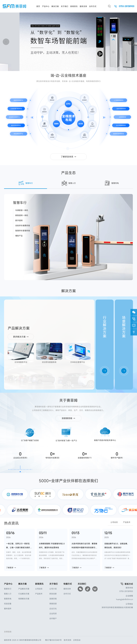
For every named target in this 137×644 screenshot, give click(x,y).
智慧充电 (8, 599)
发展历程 (53, 599)
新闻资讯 (74, 6)
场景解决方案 (24, 599)
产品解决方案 (24, 589)
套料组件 (8, 609)
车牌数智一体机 (22, 210)
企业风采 (53, 614)
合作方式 (93, 6)
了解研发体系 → (68, 157)
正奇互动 (77, 640)
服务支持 (83, 6)
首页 (38, 6)
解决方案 (55, 6)
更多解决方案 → (21, 337)
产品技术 (127, 522)
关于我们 (65, 6)
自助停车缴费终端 (23, 226)
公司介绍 (53, 589)
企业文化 (53, 609)
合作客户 (53, 618)
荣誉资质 (53, 604)
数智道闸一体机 (22, 215)
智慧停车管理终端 (23, 231)
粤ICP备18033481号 (53, 640)
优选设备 (8, 604)
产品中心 (46, 6)
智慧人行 (8, 594)
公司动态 (114, 522)
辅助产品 (19, 236)
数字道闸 (19, 220)
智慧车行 (8, 589)
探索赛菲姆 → (68, 418)
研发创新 (53, 594)
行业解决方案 (24, 594)
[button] (131, 42)
